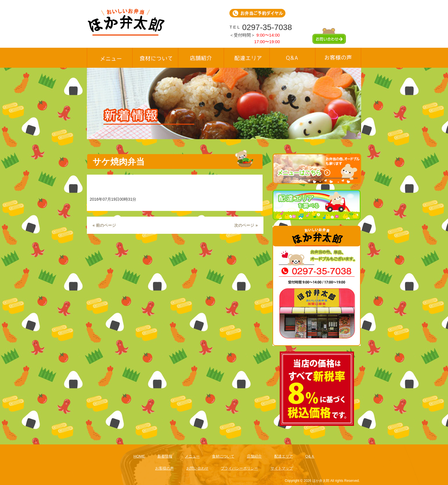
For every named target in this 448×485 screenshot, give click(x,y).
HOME (139, 456)
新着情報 (165, 456)
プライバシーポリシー (239, 468)
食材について (223, 456)
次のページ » (246, 225)
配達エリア (284, 456)
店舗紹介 (254, 456)
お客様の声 (164, 468)
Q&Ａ (310, 456)
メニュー (192, 456)
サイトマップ (282, 468)
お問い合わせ (197, 468)
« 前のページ (104, 225)
